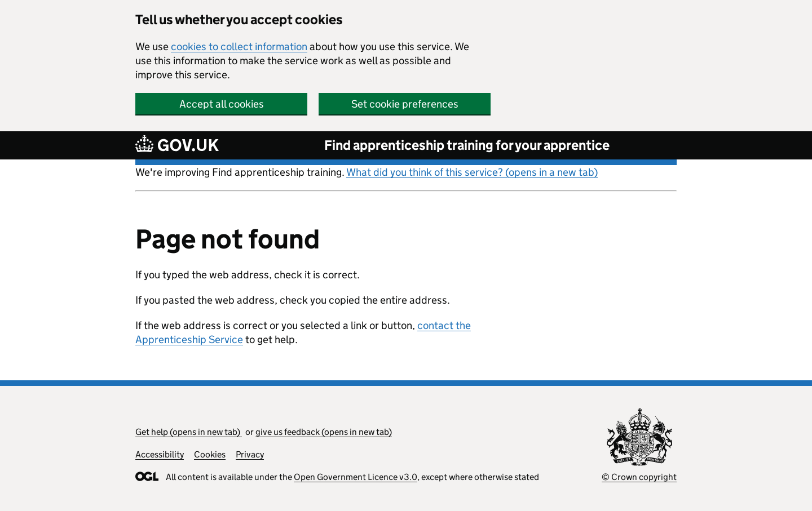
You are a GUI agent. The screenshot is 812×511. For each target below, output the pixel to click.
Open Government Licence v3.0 (356, 477)
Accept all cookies (222, 104)
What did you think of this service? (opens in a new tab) (472, 172)
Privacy (250, 454)
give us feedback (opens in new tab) (324, 432)
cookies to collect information (239, 46)
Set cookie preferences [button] (405, 104)
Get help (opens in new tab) (189, 432)
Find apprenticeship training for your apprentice (467, 145)
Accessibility (160, 454)
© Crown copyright (639, 477)
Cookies (210, 454)
